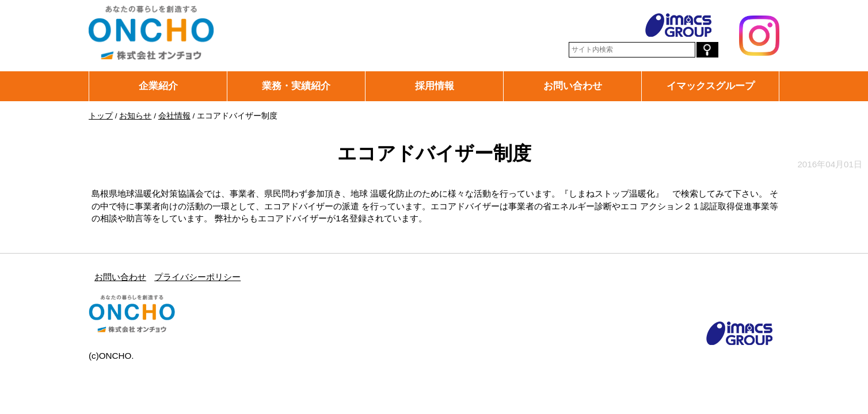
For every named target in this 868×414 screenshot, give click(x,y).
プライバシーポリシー (197, 277)
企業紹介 (158, 86)
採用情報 (435, 86)
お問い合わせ (573, 86)
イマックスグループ (711, 86)
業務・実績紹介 (296, 86)
